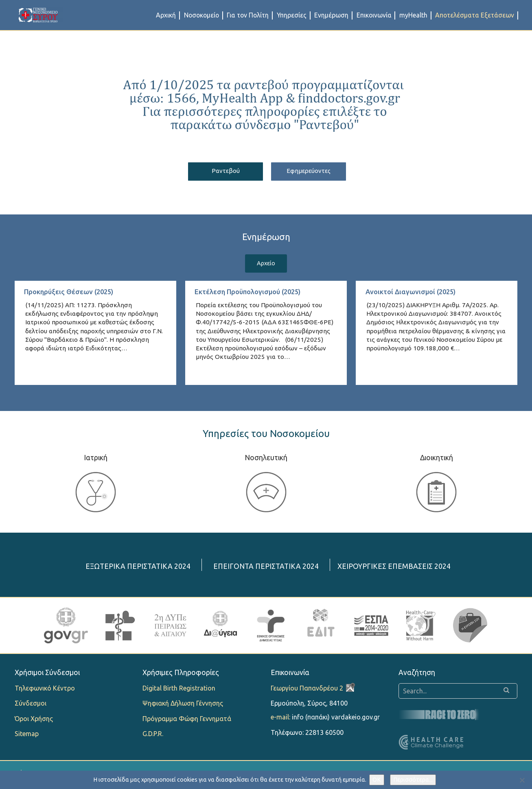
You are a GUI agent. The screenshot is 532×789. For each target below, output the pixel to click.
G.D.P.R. (153, 735)
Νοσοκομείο (201, 15)
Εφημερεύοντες (313, 171)
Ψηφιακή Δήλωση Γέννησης (183, 705)
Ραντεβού (221, 171)
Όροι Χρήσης (34, 720)
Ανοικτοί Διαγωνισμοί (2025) (414, 293)
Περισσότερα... (413, 780)
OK (377, 780)
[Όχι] (522, 780)
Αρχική (166, 15)
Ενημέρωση (331, 15)
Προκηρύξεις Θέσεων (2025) (72, 293)
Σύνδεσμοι (31, 705)
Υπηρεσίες (292, 15)
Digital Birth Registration (179, 690)
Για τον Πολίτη (248, 15)
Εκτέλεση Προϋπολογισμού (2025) (252, 293)
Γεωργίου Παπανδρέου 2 (307, 690)
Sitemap (27, 735)
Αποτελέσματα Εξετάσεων (475, 15)
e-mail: (280, 719)
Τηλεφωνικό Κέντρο (45, 690)
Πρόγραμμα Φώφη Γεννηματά (187, 720)
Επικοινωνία (374, 15)
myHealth (413, 15)
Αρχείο (266, 264)
